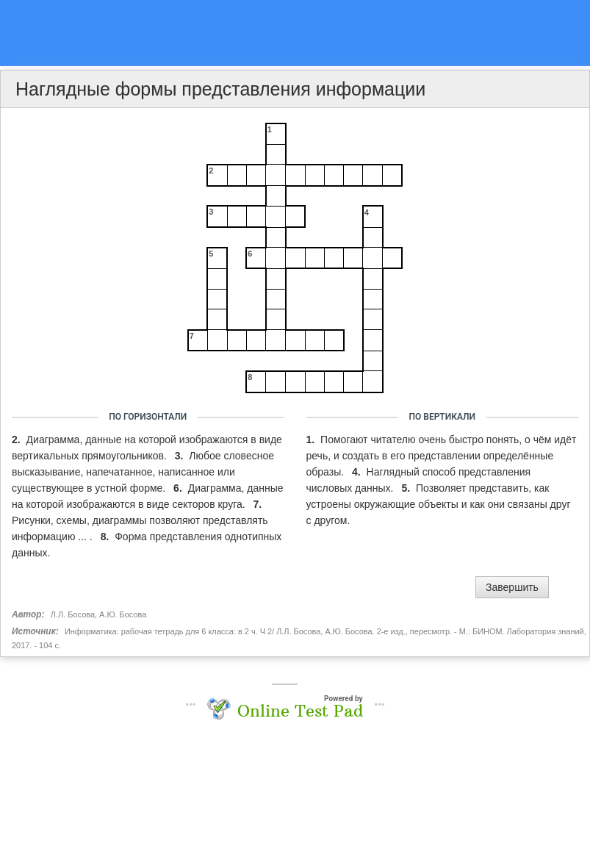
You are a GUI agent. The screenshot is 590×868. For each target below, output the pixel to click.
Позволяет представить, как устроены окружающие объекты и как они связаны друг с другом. (439, 504)
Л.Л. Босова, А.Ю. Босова (98, 614)
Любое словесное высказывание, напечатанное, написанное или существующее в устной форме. (143, 472)
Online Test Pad (300, 711)
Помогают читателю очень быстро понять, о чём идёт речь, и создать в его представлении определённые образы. (442, 456)
